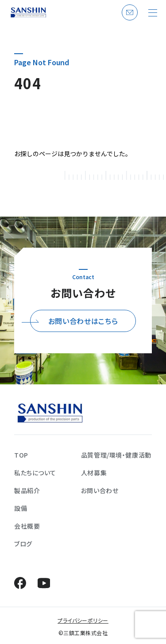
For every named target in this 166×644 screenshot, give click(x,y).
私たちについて (35, 473)
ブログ (23, 544)
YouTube (44, 583)
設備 (21, 508)
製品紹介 (27, 490)
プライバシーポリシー (83, 620)
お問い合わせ (128, 20)
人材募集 (94, 473)
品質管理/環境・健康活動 (116, 455)
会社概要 (27, 526)
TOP (21, 455)
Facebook (20, 583)
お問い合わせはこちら (83, 321)
